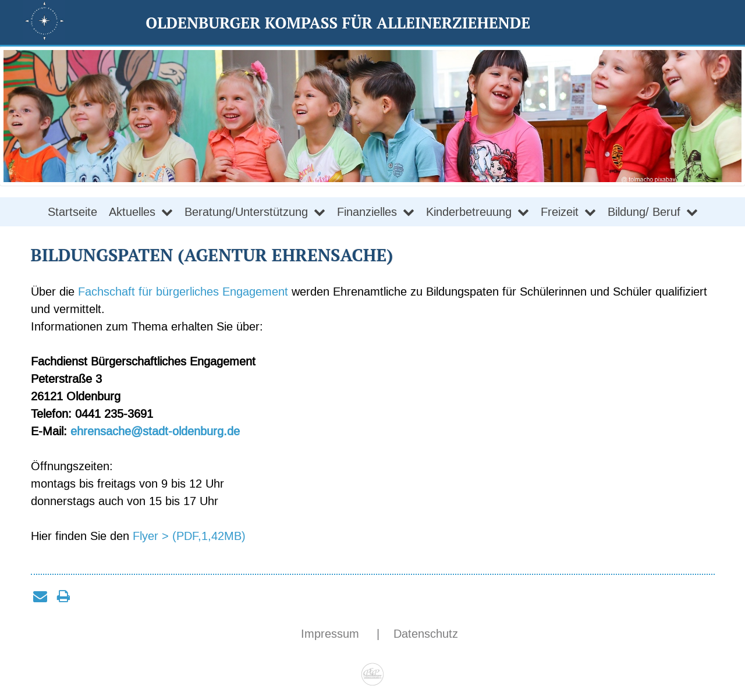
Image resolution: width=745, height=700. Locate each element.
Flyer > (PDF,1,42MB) (189, 536)
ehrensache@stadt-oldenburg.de (155, 431)
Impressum (332, 634)
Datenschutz (426, 634)
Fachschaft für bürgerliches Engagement (183, 292)
